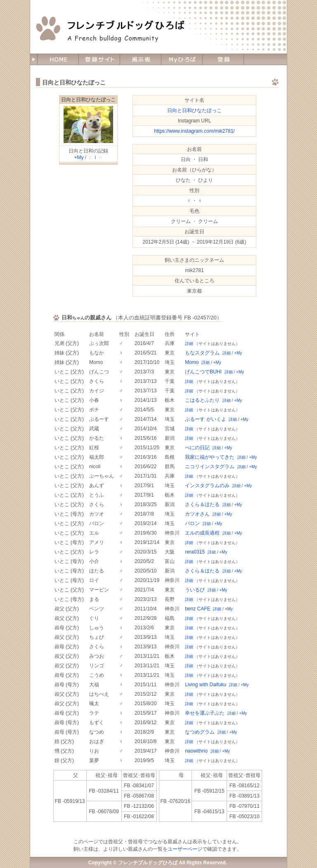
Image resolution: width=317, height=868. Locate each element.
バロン (192, 523)
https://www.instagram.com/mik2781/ (194, 131)
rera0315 (195, 552)
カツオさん (197, 514)
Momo (192, 362)
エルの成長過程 (202, 533)
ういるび (195, 590)
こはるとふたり (202, 400)
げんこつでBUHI (203, 372)
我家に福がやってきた (210, 457)
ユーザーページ (185, 849)
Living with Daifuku (206, 685)
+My (79, 157)
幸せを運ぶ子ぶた (205, 713)
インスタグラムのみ (207, 486)
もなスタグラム (202, 353)
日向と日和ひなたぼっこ (88, 100)
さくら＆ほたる (202, 504)
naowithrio (196, 751)
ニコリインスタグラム (210, 467)
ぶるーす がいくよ (205, 419)
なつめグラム (200, 732)
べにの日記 (197, 448)
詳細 (189, 344)
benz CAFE (198, 609)
